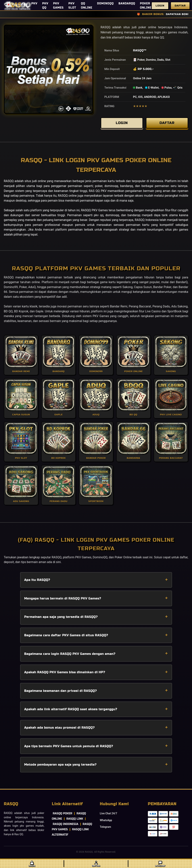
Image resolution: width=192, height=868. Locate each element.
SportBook (174, 314)
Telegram (105, 830)
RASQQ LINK (75, 822)
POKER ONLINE (146, 6)
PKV (34, 4)
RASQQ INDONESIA (66, 827)
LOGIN (122, 124)
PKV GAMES (58, 6)
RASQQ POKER (63, 816)
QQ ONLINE (87, 6)
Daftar (180, 6)
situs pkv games (177, 232)
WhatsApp (106, 823)
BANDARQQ (127, 4)
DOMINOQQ (105, 4)
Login (160, 6)
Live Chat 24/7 (109, 816)
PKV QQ (45, 6)
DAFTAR (167, 124)
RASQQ (138, 50)
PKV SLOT (72, 6)
